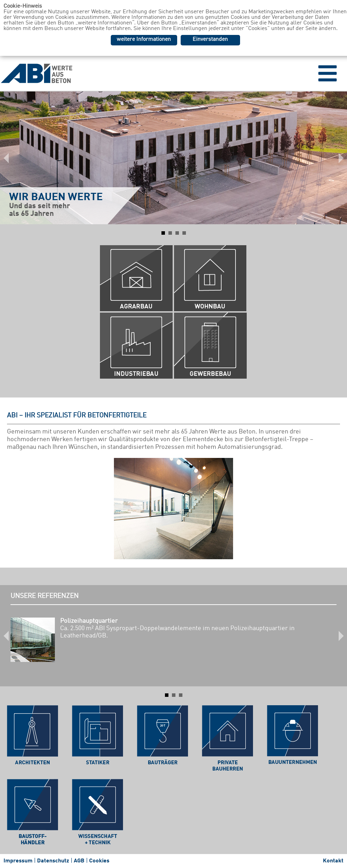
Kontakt (333, 861)
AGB (79, 861)
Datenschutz (53, 861)
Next (338, 158)
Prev (9, 158)
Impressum (18, 861)
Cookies (99, 861)
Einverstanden (210, 39)
